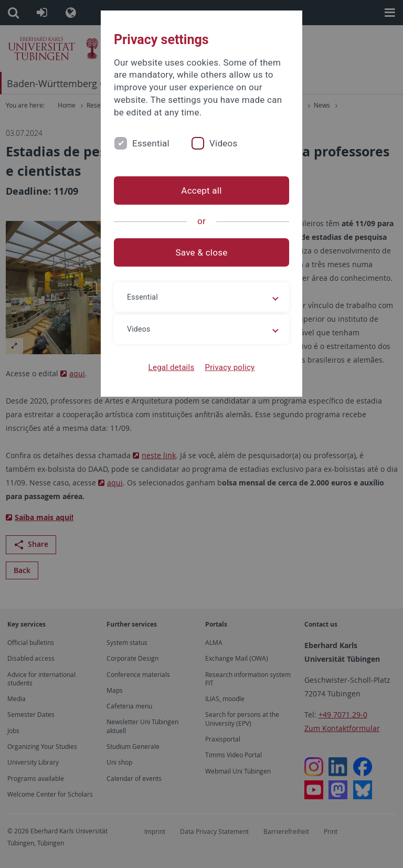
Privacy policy (230, 367)
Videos (224, 143)
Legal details (172, 367)
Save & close (202, 252)
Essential (151, 143)
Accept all (201, 190)
